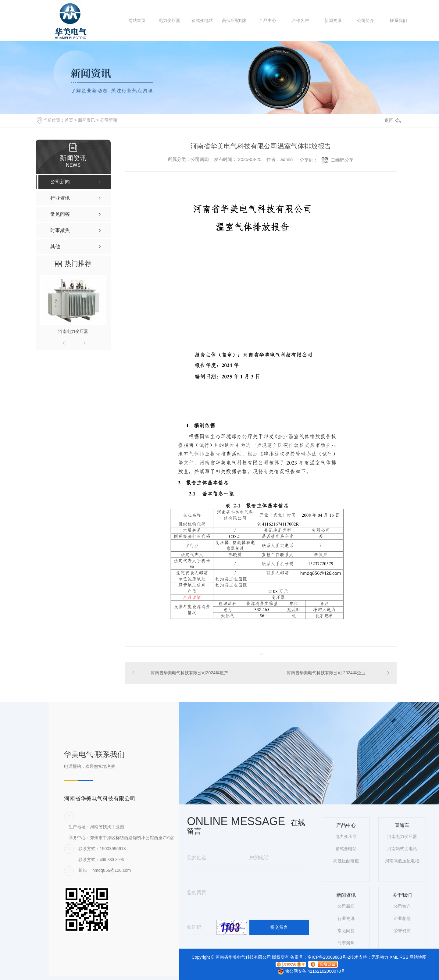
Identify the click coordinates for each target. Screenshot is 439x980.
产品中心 (268, 20)
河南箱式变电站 (402, 849)
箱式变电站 (202, 20)
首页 (69, 120)
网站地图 (418, 957)
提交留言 (279, 927)
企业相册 (402, 918)
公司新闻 (109, 120)
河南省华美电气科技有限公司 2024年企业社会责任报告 (338, 673)
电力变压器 (170, 20)
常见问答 (346, 931)
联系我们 (398, 20)
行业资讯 (346, 918)
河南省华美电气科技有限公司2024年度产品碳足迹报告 (193, 673)
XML (394, 957)
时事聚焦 (346, 943)
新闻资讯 (333, 20)
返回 (393, 120)
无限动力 (380, 957)
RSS (404, 957)
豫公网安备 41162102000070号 (309, 971)
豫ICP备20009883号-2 (329, 957)
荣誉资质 (402, 931)
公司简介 (366, 20)
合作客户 (300, 20)
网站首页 (137, 20)
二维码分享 (342, 160)
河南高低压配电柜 (402, 861)
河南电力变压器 (73, 331)
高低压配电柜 (235, 20)
